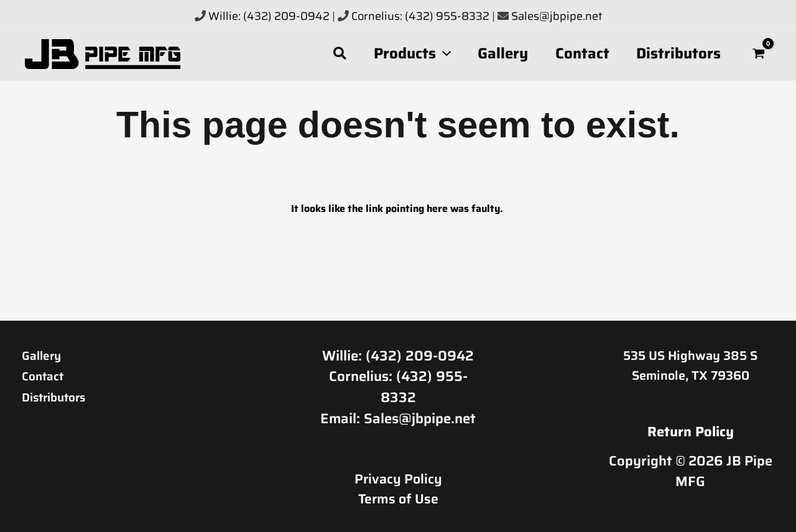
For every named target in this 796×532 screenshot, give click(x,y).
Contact (46, 375)
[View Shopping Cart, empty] (759, 54)
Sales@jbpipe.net (557, 16)
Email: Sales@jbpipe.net (398, 416)
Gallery (44, 355)
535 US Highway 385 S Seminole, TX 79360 (690, 365)
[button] (329, 54)
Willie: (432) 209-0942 (269, 16)
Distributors (60, 396)
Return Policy (691, 432)
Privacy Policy (398, 477)
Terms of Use (398, 497)
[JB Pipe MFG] (103, 53)
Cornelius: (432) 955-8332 (422, 16)
